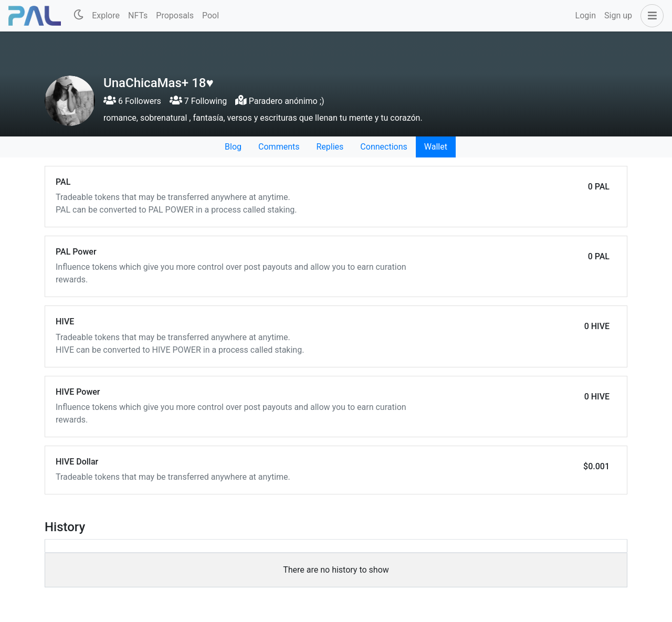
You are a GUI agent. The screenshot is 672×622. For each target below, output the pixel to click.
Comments (279, 147)
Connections (384, 147)
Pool (211, 15)
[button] (650, 16)
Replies (330, 147)
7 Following (198, 101)
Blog (233, 147)
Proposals (175, 15)
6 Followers (132, 101)
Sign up (618, 15)
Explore (106, 15)
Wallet (436, 147)
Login (586, 15)
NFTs (138, 15)
